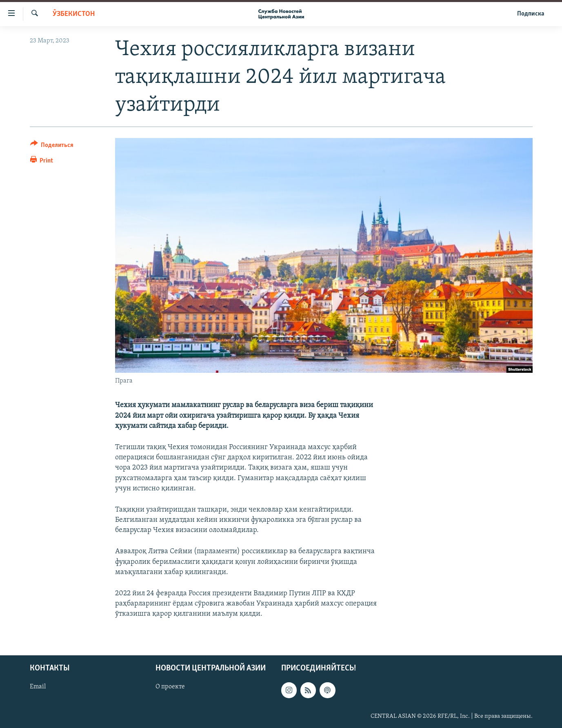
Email (38, 687)
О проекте (170, 687)
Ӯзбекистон (74, 14)
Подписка (531, 14)
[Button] (52, 146)
